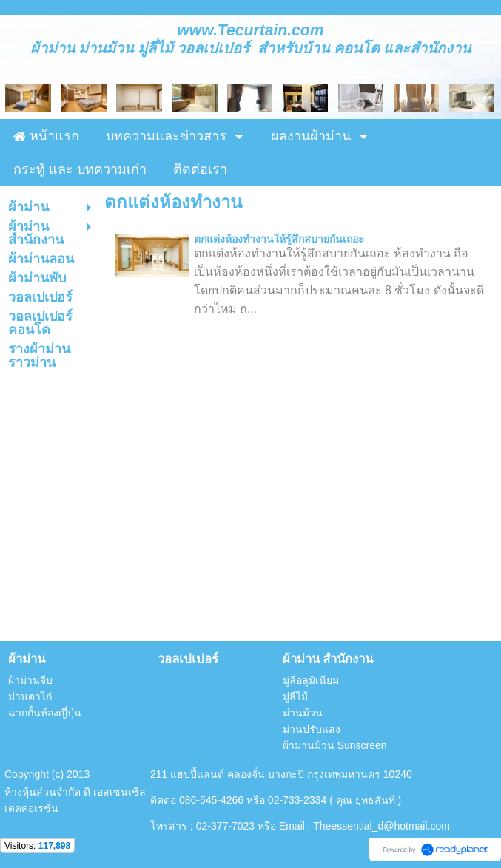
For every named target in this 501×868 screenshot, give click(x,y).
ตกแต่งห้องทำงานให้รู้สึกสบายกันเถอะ (279, 239)
